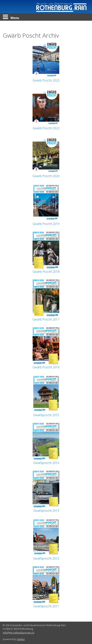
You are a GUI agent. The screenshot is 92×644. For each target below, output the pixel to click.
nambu (21, 639)
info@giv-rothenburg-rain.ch (19, 633)
